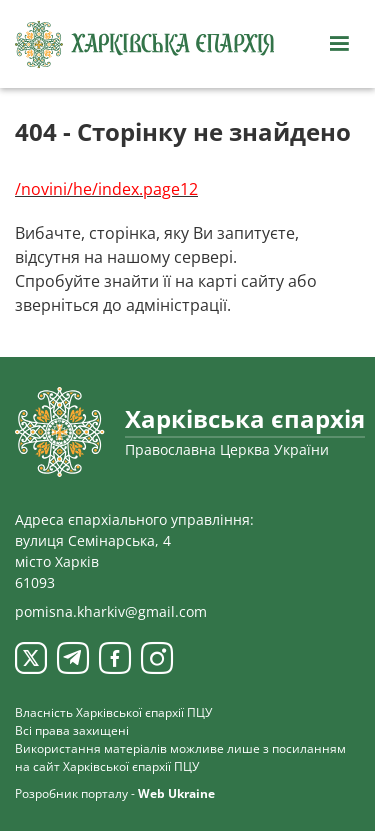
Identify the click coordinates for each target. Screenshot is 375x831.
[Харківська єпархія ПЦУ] (145, 44)
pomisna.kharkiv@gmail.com (111, 611)
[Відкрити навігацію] (339, 44)
